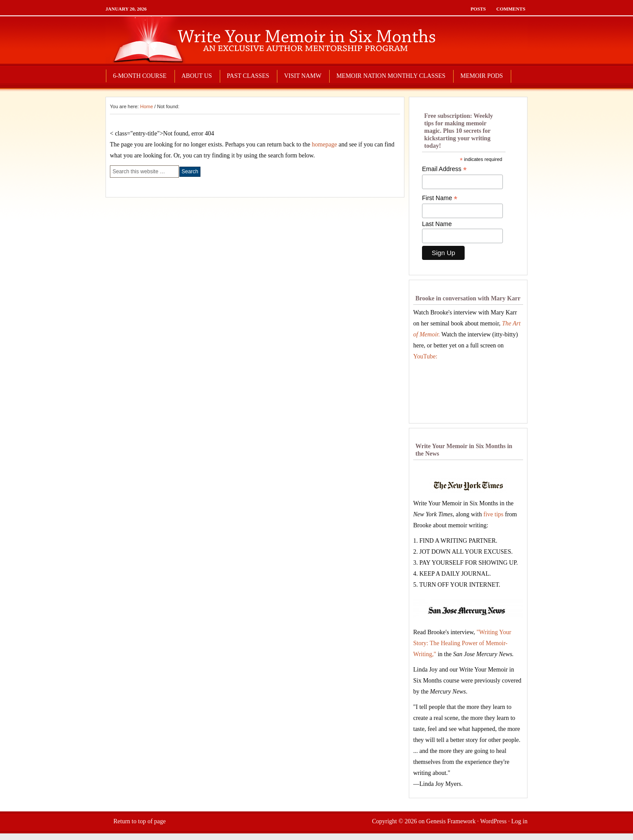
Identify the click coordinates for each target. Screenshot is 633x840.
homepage (324, 144)
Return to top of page (140, 821)
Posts (478, 9)
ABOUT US (197, 76)
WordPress (493, 821)
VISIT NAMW (303, 76)
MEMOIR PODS (482, 76)
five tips (494, 514)
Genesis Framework (451, 821)
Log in (519, 821)
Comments (511, 9)
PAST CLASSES (248, 76)
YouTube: (425, 356)
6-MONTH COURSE (140, 76)
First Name (440, 198)
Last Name (437, 224)
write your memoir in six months (316, 40)
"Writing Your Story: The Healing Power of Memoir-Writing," (462, 643)
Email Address (444, 169)
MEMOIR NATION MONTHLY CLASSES (391, 76)
